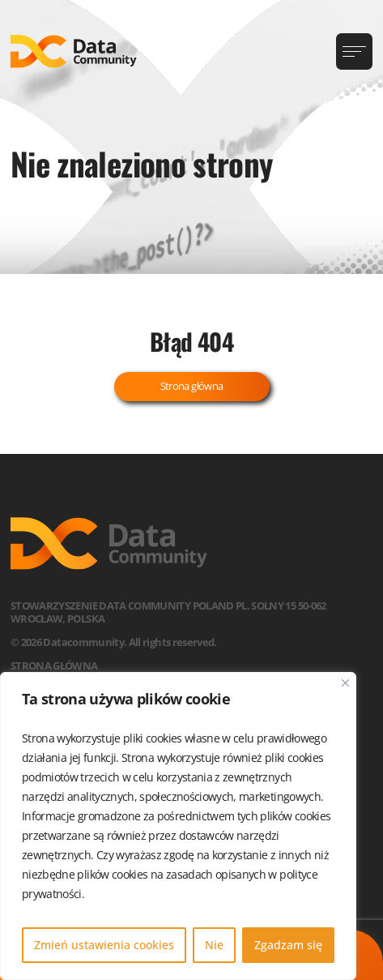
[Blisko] (345, 683)
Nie (214, 945)
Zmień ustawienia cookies (104, 945)
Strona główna (192, 386)
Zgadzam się (288, 945)
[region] (178, 826)
